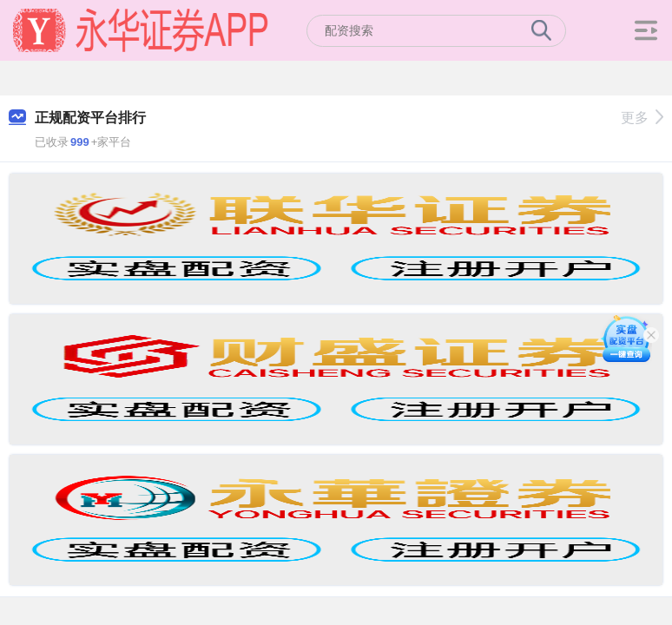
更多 (642, 118)
